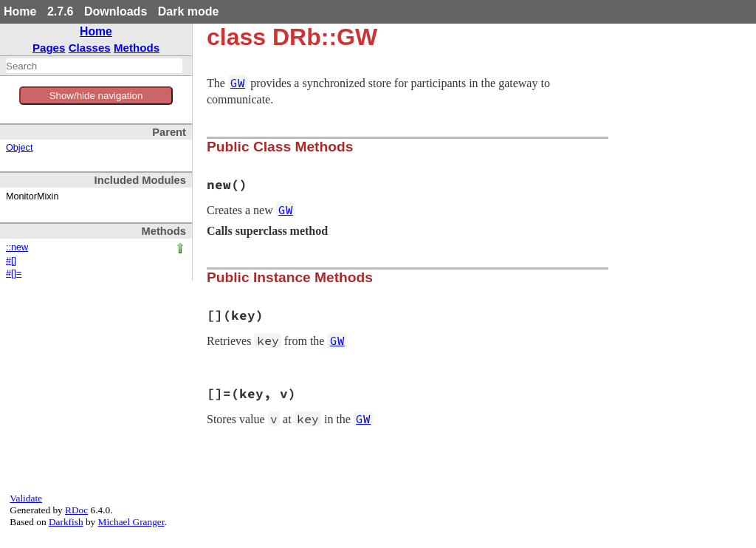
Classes (90, 48)
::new (17, 247)
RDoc (76, 510)
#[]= (14, 273)
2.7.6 (61, 11)
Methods (137, 48)
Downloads (116, 11)
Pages (49, 48)
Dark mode (189, 11)
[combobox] (94, 66)
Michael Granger (131, 522)
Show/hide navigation (96, 96)
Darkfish (66, 522)
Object (19, 148)
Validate (26, 498)
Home (20, 11)
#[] (11, 261)
